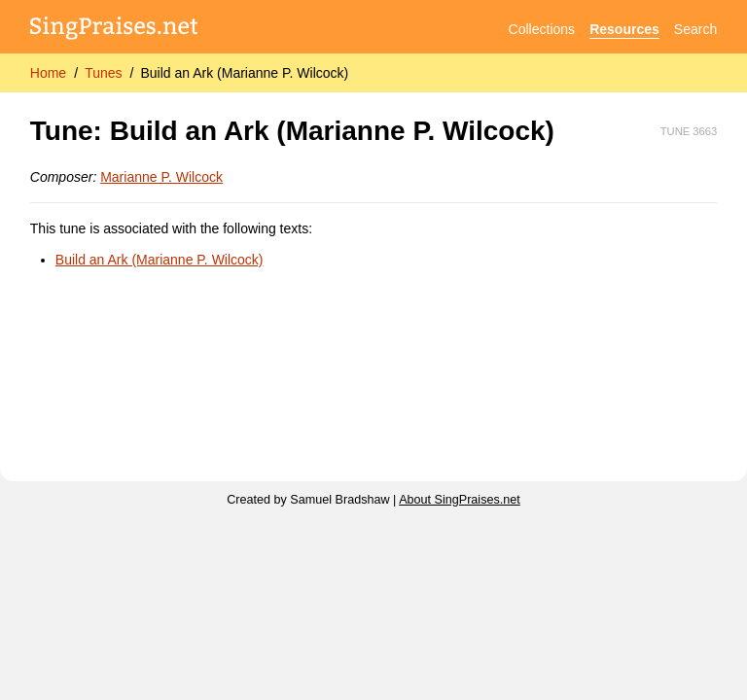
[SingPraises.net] (114, 30)
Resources (624, 29)
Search (695, 29)
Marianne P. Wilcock (161, 177)
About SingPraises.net (460, 500)
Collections (542, 29)
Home (48, 73)
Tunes (103, 73)
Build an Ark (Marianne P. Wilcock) (244, 73)
